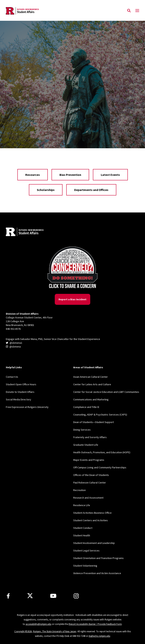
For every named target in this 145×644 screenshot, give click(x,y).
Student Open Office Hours (21, 384)
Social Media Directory (19, 399)
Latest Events (110, 175)
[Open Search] (129, 11)
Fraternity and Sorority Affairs (90, 437)
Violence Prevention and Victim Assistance (97, 573)
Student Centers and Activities (91, 520)
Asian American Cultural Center (91, 377)
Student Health (82, 535)
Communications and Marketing (91, 399)
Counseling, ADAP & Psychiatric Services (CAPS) (100, 415)
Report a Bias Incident (72, 299)
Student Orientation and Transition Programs (98, 558)
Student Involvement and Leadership (94, 543)
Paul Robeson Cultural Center (90, 483)
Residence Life (82, 505)
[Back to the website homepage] (22, 11)
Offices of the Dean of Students (91, 475)
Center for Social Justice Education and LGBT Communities (106, 392)
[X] (30, 596)
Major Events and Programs (89, 460)
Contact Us (12, 377)
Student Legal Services (86, 551)
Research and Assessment (88, 498)
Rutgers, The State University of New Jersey (55, 631)
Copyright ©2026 (23, 631)
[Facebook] (8, 596)
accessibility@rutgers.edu (39, 624)
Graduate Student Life (86, 445)
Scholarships (46, 190)
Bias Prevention (70, 175)
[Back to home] (31, 232)
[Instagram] (76, 596)
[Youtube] (53, 596)
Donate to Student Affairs (20, 392)
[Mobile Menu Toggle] (137, 11)
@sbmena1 (14, 343)
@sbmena (13, 347)
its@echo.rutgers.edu (99, 636)
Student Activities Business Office (92, 513)
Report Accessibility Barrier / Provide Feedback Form (95, 624)
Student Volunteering (85, 566)
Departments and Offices (91, 190)
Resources (33, 175)
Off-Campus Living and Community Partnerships (100, 467)
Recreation (79, 490)
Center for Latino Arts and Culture (92, 384)
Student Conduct (83, 528)
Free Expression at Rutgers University (27, 407)
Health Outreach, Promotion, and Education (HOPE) (102, 452)
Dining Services (82, 430)
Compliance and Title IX (86, 407)
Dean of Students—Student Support (94, 422)
